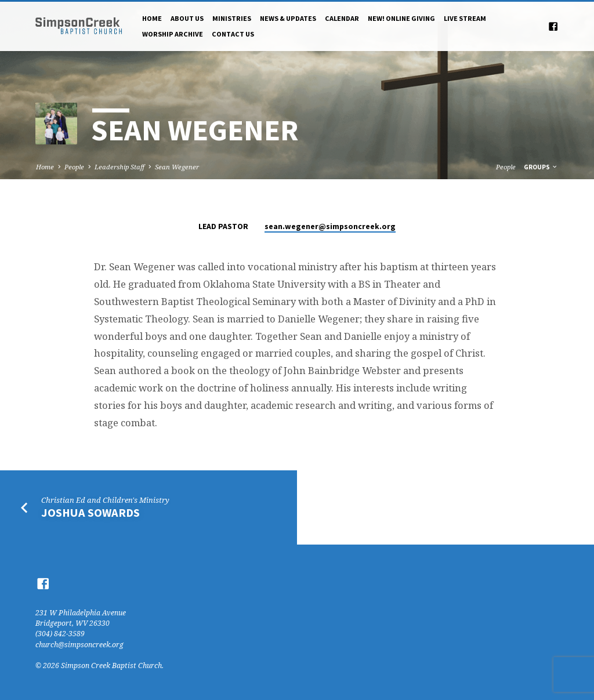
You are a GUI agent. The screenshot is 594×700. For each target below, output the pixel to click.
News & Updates (288, 18)
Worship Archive (173, 34)
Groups (541, 167)
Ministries (232, 18)
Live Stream (465, 18)
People (74, 167)
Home (152, 18)
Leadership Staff (119, 167)
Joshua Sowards (90, 513)
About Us (187, 18)
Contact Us (233, 34)
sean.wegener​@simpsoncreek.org (330, 226)
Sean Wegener (177, 167)
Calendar (342, 18)
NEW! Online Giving (401, 18)
